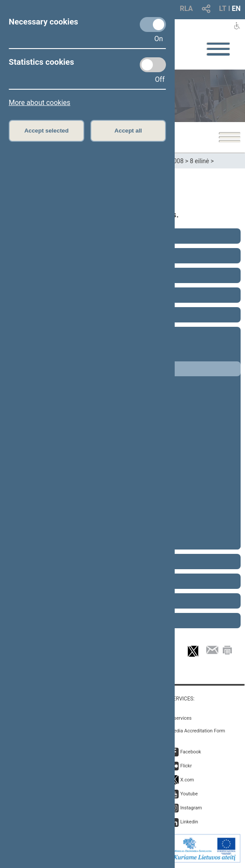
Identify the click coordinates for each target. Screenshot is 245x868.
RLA (186, 9)
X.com (187, 780)
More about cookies (40, 103)
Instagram (191, 808)
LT (223, 9)
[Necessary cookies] (153, 24)
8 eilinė (200, 161)
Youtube (189, 794)
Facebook (191, 752)
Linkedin (189, 822)
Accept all (128, 131)
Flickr (186, 766)
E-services (181, 718)
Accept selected (47, 131)
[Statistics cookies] (153, 65)
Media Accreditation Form (198, 731)
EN (236, 9)
